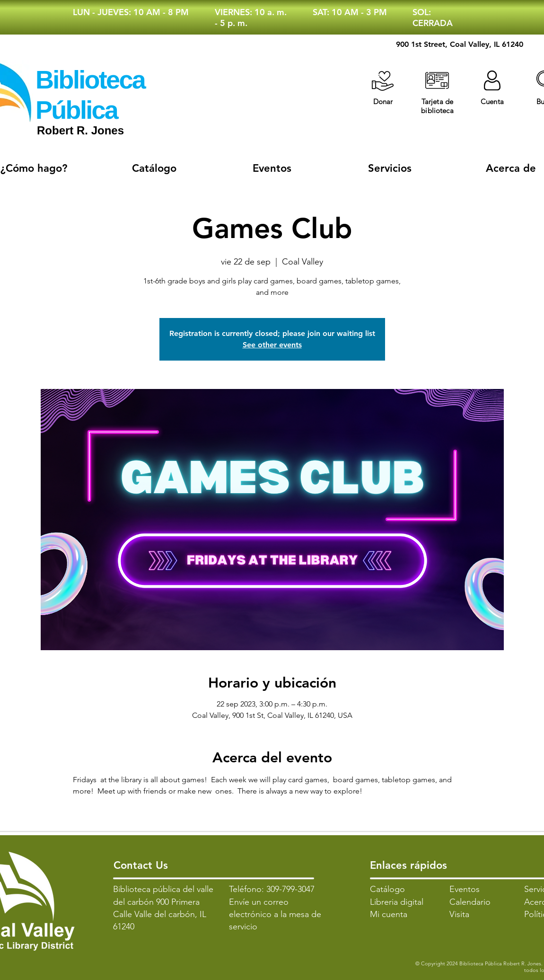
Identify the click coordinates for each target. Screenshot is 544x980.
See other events (272, 345)
